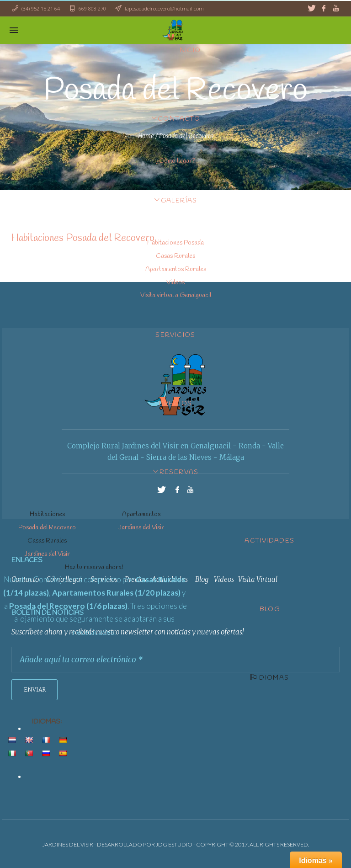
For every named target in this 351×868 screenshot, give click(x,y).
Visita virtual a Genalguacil (176, 296)
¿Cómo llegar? (175, 161)
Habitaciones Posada (175, 243)
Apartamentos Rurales (176, 269)
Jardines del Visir (141, 528)
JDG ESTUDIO (174, 844)
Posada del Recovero (47, 528)
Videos (175, 283)
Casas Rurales (175, 256)
